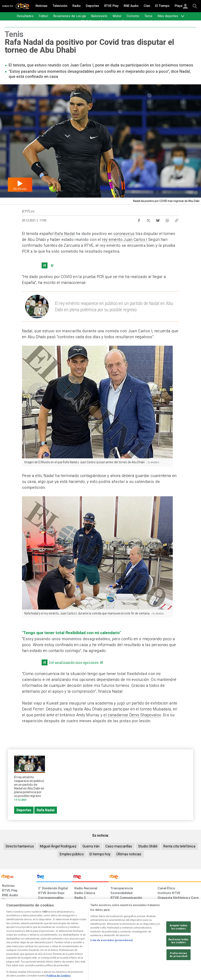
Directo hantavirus (20, 846)
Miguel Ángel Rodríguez (58, 846)
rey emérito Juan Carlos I (124, 239)
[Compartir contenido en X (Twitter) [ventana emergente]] (148, 219)
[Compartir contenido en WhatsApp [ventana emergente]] (167, 219)
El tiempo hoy (100, 854)
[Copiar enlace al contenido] (177, 219)
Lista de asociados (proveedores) (112, 954)
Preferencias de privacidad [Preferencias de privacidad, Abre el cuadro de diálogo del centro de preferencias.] (178, 969)
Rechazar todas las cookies (178, 955)
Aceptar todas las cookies (179, 941)
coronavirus (124, 234)
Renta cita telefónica (179, 846)
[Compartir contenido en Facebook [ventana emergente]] (139, 219)
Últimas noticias (129, 854)
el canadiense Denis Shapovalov (132, 715)
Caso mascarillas (119, 846)
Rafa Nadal (65, 234)
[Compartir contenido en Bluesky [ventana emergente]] (158, 219)
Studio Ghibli (148, 846)
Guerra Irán (91, 846)
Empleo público (72, 854)
